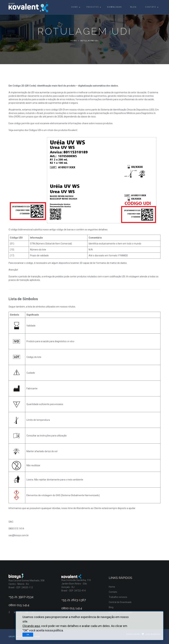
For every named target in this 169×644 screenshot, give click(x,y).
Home (75, 7)
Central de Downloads (120, 602)
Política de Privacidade (120, 612)
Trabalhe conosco (118, 597)
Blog (133, 7)
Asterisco (155, 634)
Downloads (115, 7)
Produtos (93, 7)
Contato (151, 7)
